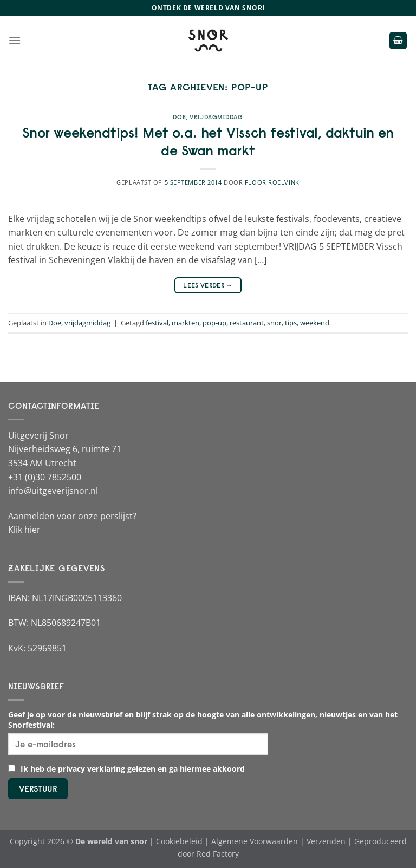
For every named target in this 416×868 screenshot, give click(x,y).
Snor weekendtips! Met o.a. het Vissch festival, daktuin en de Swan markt (208, 142)
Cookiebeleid (179, 841)
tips (291, 323)
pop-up (214, 323)
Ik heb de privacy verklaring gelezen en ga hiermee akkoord (126, 769)
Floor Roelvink (272, 182)
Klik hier (24, 530)
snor (274, 323)
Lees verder (208, 285)
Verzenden (326, 841)
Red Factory (218, 854)
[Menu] (15, 40)
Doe (179, 117)
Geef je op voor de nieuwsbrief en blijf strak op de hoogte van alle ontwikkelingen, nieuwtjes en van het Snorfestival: (203, 720)
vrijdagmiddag (216, 117)
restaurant (247, 323)
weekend (315, 323)
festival (157, 323)
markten (186, 323)
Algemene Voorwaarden (255, 841)
